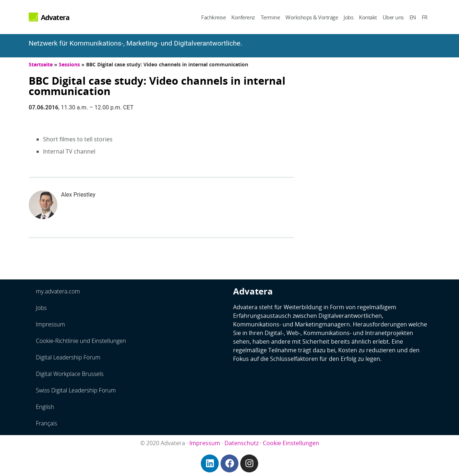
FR (425, 17)
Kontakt (368, 17)
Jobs (348, 17)
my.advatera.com (58, 291)
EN (413, 17)
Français (46, 423)
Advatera (55, 17)
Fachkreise (213, 17)
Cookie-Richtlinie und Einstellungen (81, 341)
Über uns (393, 17)
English (45, 407)
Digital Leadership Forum (68, 357)
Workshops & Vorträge (312, 17)
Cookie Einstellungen (291, 443)
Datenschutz (242, 443)
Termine (270, 17)
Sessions (69, 64)
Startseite (41, 64)
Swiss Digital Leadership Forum (76, 390)
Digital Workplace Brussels (70, 374)
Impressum (50, 324)
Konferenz (243, 17)
